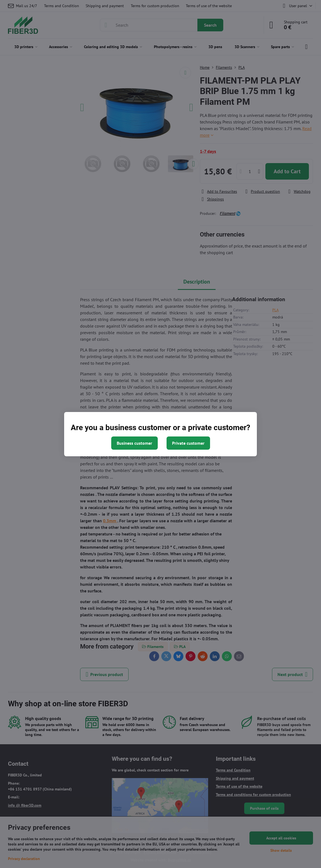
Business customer (134, 443)
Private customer (188, 443)
